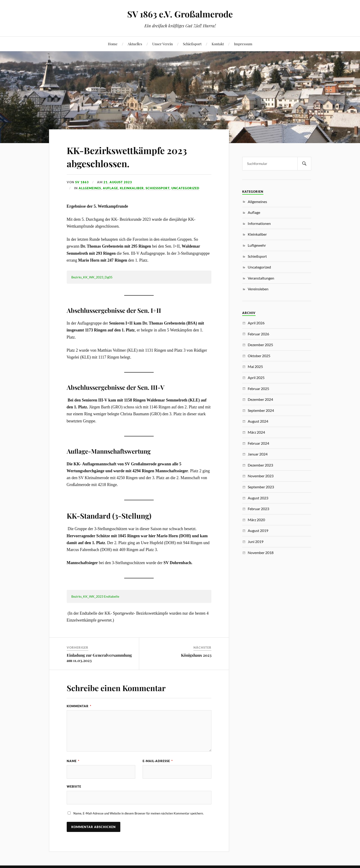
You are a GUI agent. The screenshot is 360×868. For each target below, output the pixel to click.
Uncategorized (185, 188)
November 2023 (261, 476)
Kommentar (79, 706)
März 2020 (256, 520)
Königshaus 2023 (196, 655)
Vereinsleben (258, 289)
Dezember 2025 (260, 345)
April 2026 (256, 323)
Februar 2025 (258, 389)
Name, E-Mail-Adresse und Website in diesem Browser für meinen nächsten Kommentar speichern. (138, 814)
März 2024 (256, 432)
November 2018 (261, 553)
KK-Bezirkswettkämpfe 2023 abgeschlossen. (134, 156)
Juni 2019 (256, 541)
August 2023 (258, 498)
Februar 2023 (258, 509)
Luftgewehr (257, 245)
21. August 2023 (118, 182)
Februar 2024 (258, 443)
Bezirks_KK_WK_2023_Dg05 (92, 277)
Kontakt (218, 44)
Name (73, 761)
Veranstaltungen (261, 278)
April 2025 (256, 377)
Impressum (243, 44)
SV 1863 (82, 182)
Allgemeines (90, 188)
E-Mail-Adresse (158, 761)
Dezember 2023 (260, 465)
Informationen (259, 223)
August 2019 (258, 530)
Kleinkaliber (132, 188)
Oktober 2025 (259, 356)
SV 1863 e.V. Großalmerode (180, 14)
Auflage (110, 188)
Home (113, 44)
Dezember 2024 (260, 399)
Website (74, 787)
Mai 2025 (255, 366)
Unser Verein (163, 44)
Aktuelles (135, 44)
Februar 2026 (258, 334)
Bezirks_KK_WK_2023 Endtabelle (95, 596)
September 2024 (261, 410)
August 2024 (258, 421)
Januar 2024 (258, 454)
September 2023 (261, 487)
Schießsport (192, 44)
